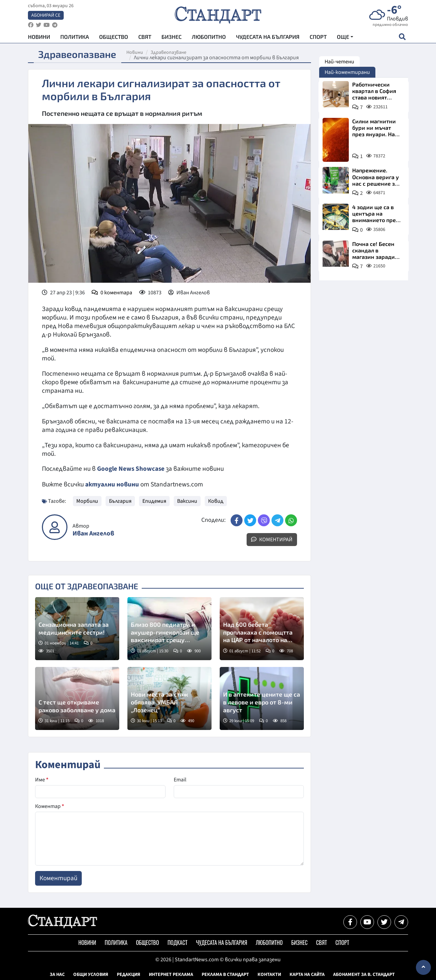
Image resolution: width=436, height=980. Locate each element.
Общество (114, 38)
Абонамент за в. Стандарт (364, 974)
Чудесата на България (268, 38)
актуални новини (112, 484)
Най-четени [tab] (339, 62)
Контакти (269, 974)
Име (42, 779)
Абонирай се (46, 16)
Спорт (318, 38)
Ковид (216, 500)
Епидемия (154, 500)
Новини (39, 38)
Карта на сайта (307, 974)
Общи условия (91, 974)
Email (180, 779)
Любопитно (209, 38)
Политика (75, 38)
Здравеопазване (170, 52)
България (120, 500)
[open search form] (402, 38)
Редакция (129, 974)
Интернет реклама (171, 974)
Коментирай (272, 539)
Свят (145, 38)
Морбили (87, 500)
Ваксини (187, 500)
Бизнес (172, 38)
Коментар (50, 806)
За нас (57, 974)
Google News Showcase (131, 469)
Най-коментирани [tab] (347, 72)
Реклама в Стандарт (225, 974)
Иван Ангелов (93, 533)
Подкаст (178, 942)
